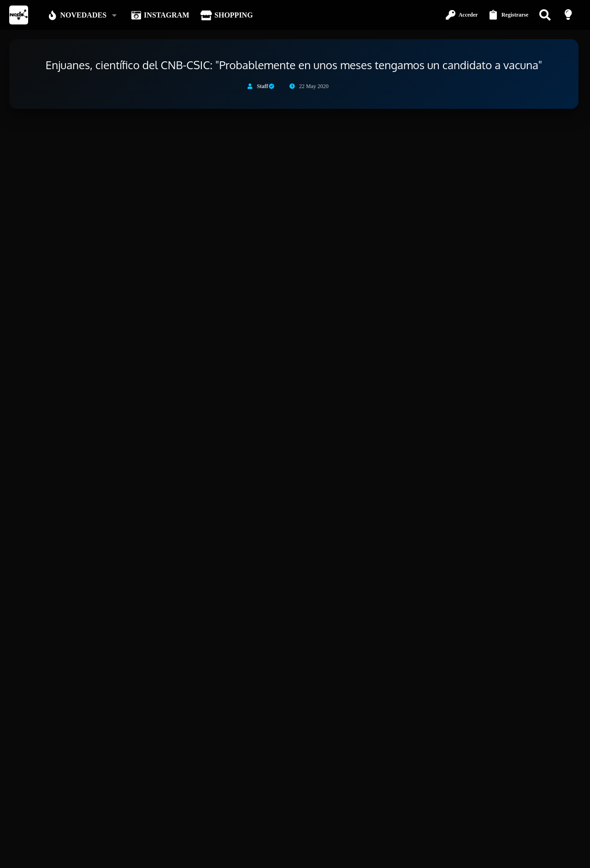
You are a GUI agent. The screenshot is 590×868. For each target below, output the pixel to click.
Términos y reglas (437, 856)
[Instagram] (576, 832)
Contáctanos (396, 856)
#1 (573, 206)
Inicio (549, 856)
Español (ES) (94, 856)
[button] (116, 15)
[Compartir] (562, 206)
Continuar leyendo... (106, 550)
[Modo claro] (569, 15)
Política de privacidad (490, 856)
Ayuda (529, 856)
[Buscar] (546, 15)
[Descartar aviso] (570, 132)
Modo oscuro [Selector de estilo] (46, 856)
